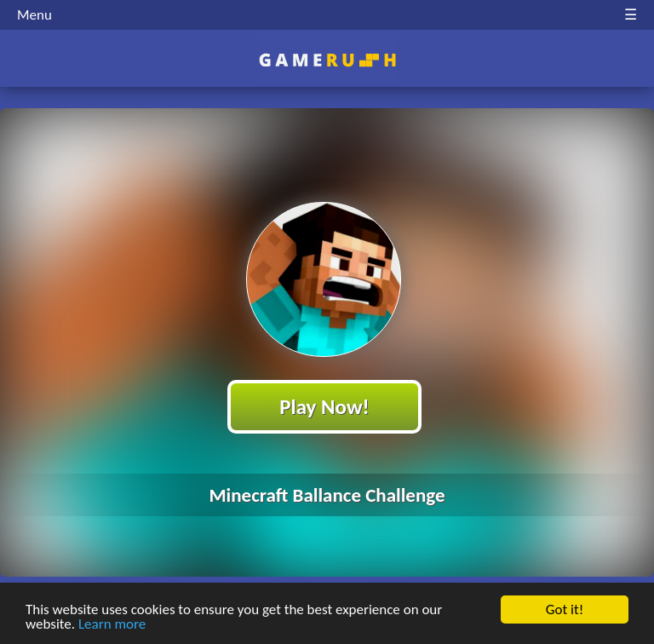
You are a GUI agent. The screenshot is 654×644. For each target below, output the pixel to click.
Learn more (112, 625)
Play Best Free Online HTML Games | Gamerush (327, 60)
